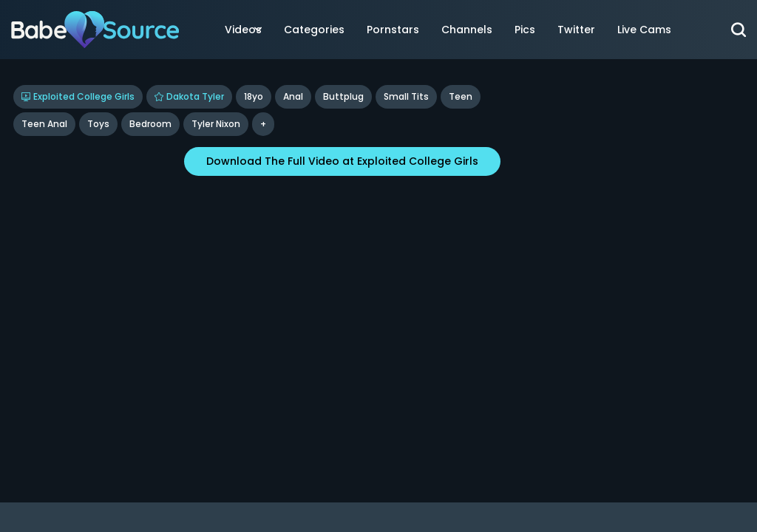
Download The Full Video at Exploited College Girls (342, 161)
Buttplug (343, 96)
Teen (461, 96)
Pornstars (393, 30)
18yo (254, 96)
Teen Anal (44, 124)
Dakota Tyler (189, 96)
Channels (467, 30)
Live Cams (644, 30)
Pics (525, 30)
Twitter (576, 30)
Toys (98, 124)
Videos (243, 30)
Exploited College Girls (78, 96)
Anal (293, 96)
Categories (314, 30)
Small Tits (406, 96)
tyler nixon (216, 124)
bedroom (150, 124)
